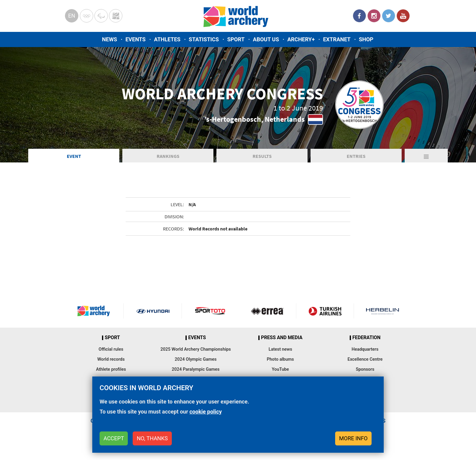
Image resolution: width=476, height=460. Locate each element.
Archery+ (301, 39)
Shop (366, 39)
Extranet (337, 39)
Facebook (359, 16)
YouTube (403, 16)
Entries (356, 156)
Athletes (167, 39)
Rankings (168, 156)
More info (353, 438)
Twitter (389, 16)
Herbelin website (383, 311)
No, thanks (152, 438)
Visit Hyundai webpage (153, 311)
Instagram (374, 16)
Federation (367, 338)
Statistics (204, 39)
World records (111, 359)
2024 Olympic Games (196, 359)
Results (262, 156)
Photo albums (280, 359)
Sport (236, 39)
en (71, 16)
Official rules (111, 349)
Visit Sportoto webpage (211, 311)
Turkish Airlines (325, 311)
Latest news (280, 349)
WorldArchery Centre (116, 16)
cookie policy (206, 412)
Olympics (87, 16)
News (110, 39)
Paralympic (101, 16)
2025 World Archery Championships (196, 349)
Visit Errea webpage (267, 311)
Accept (114, 438)
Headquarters (365, 349)
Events (136, 39)
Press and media (282, 338)
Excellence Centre (365, 359)
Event (74, 156)
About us (266, 39)
